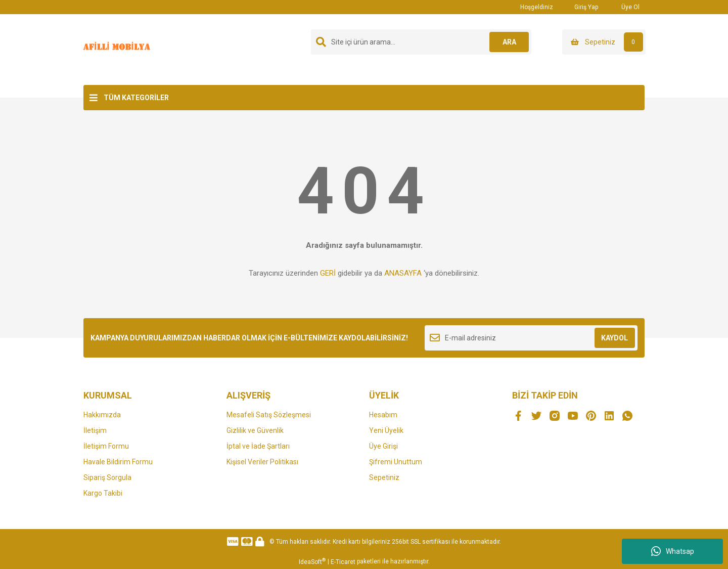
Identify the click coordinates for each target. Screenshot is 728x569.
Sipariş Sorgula (107, 477)
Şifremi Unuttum (396, 462)
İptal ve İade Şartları (258, 446)
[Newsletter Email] (531, 338)
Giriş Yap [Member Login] (581, 7)
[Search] (421, 42)
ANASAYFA (403, 273)
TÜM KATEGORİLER (136, 98)
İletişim (95, 430)
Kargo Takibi (103, 493)
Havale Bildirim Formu (118, 462)
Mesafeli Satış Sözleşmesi (269, 415)
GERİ (328, 273)
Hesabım (383, 415)
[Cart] (604, 42)
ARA (509, 42)
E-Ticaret (343, 562)
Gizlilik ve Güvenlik (255, 430)
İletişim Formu (106, 446)
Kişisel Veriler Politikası (262, 462)
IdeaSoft (312, 561)
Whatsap (673, 551)
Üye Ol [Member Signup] (624, 7)
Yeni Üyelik (386, 430)
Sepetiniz (384, 477)
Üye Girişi (383, 446)
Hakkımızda (102, 415)
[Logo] (118, 49)
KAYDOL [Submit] (615, 338)
